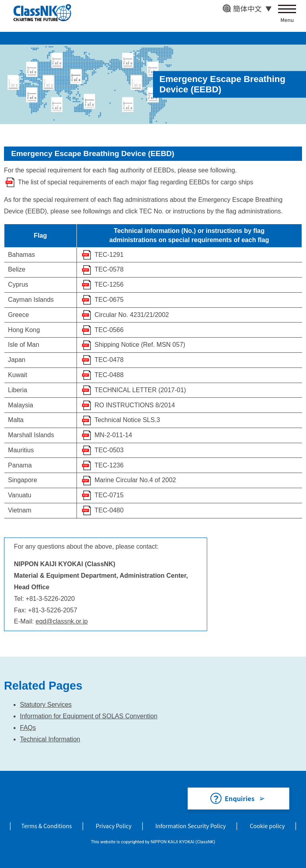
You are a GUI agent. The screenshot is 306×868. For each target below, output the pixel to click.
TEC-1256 (109, 284)
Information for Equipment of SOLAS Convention (89, 716)
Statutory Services (46, 705)
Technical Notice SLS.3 (127, 420)
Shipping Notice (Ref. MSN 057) (140, 345)
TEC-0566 (109, 330)
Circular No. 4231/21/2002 (132, 315)
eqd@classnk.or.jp (62, 621)
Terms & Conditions (46, 826)
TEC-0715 (109, 495)
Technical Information (50, 739)
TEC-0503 (109, 450)
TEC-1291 (109, 255)
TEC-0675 (109, 300)
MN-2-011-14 (113, 435)
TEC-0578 (109, 269)
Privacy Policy (114, 826)
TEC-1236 (109, 465)
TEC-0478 (109, 360)
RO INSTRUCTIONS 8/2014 (135, 405)
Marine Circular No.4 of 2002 (135, 480)
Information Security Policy (191, 826)
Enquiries (240, 798)
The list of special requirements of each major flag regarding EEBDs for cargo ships (136, 182)
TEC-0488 (109, 375)
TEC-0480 (109, 510)
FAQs (28, 728)
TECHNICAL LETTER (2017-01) (140, 390)
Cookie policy (267, 826)
